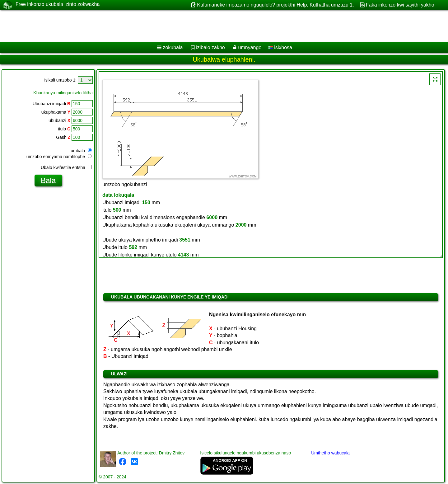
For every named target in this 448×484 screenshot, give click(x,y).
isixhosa (280, 47)
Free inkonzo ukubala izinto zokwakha (58, 5)
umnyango (250, 47)
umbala (81, 151)
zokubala (173, 47)
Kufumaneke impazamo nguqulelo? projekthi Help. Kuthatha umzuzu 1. (275, 5)
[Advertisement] (189, 26)
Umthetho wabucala (330, 453)
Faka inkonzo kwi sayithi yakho (400, 5)
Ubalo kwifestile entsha (66, 167)
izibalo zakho (210, 47)
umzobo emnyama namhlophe (59, 157)
